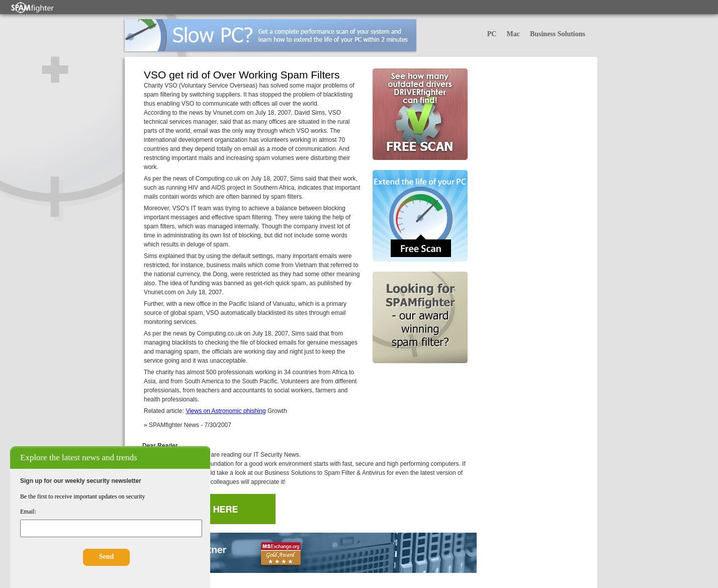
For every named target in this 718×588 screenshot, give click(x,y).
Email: (28, 512)
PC (492, 34)
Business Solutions (558, 34)
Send (107, 557)
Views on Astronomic (214, 411)
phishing (255, 411)
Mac (513, 34)
